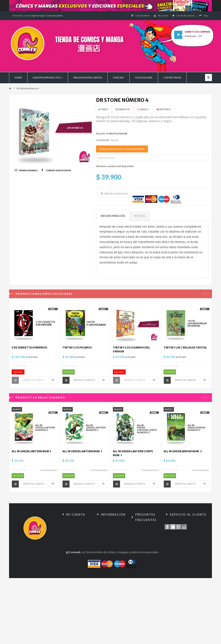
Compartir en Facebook (58, 171)
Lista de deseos (140, 16)
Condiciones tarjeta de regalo (147, 596)
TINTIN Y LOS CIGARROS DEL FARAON (131, 349)
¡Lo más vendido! (111, 543)
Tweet (103, 109)
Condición (103, 140)
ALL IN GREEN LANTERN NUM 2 (31, 451)
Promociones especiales (108, 525)
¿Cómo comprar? (146, 562)
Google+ (143, 109)
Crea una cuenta (55, 16)
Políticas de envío (146, 570)
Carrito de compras (184, 16)
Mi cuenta (161, 16)
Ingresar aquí (38, 16)
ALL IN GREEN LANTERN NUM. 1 (82, 451)
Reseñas (140, 216)
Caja (203, 16)
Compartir (123, 109)
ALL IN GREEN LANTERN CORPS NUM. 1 (133, 453)
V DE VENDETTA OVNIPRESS (29, 348)
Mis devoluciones (77, 530)
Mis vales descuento (79, 538)
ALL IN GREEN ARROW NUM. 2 (183, 451)
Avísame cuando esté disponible (115, 166)
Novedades (107, 535)
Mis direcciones (76, 545)
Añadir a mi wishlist (114, 194)
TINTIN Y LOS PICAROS (77, 348)
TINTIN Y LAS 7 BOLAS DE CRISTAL (185, 348)
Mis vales (71, 565)
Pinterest (164, 109)
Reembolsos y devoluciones (144, 531)
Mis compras (74, 523)
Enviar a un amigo (28, 171)
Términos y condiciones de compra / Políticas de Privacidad (148, 548)
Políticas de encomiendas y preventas (144, 582)
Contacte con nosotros (184, 523)
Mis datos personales (73, 555)
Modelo (101, 134)
